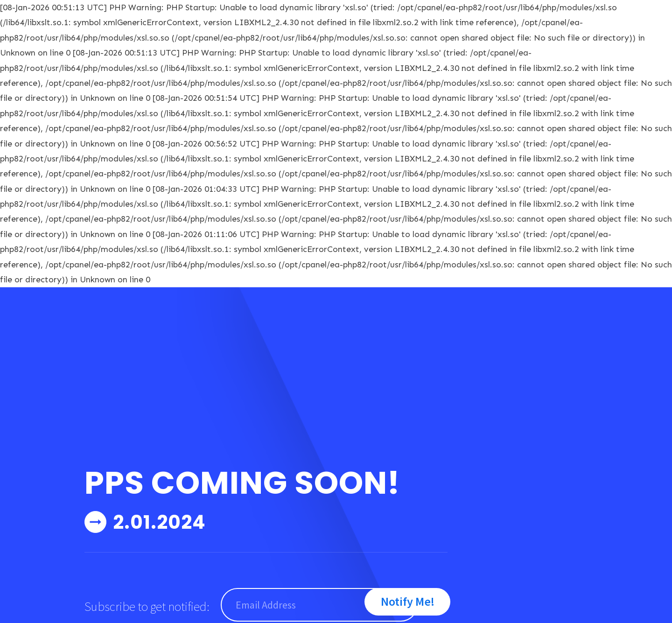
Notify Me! (408, 601)
